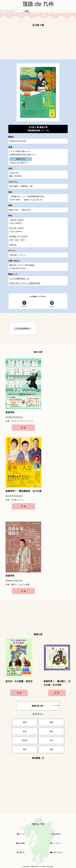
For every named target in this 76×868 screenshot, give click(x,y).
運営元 (21, 852)
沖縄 (51, 749)
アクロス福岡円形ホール (19, 279)
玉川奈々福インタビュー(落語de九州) (25, 283)
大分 (51, 740)
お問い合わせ (57, 852)
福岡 (25, 722)
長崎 (51, 722)
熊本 (51, 731)
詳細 (24, 428)
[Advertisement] (38, 44)
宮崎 (25, 749)
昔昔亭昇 (10, 412)
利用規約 (56, 834)
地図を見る (21, 159)
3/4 (12, 240)
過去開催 (38, 758)
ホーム (21, 834)
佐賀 (25, 731)
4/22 (17, 240)
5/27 (22, 240)
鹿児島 (25, 740)
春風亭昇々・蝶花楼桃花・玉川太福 (23, 491)
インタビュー (57, 843)
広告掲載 (21, 843)
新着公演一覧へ (45, 706)
